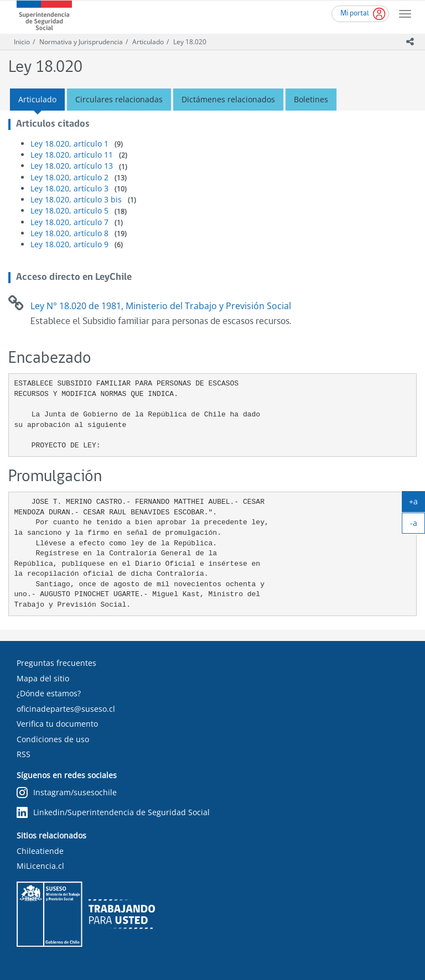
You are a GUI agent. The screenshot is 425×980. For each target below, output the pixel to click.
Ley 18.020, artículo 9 (69, 244)
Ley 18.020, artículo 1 (69, 144)
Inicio (22, 42)
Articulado (148, 42)
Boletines (311, 99)
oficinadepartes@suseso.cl (66, 709)
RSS (24, 754)
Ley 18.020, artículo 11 (72, 155)
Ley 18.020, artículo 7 (69, 222)
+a (417, 504)
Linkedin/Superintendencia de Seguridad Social (113, 813)
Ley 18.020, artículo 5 (69, 210)
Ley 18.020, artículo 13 (72, 166)
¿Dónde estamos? (49, 693)
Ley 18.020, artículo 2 (69, 177)
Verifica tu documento (57, 724)
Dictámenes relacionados (228, 99)
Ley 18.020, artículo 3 (69, 188)
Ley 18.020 (190, 42)
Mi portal (355, 14)
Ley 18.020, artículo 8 (69, 233)
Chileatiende (40, 851)
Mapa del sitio (43, 678)
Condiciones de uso (53, 739)
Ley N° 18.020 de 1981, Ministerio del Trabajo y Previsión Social (161, 306)
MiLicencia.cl (40, 866)
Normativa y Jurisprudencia (81, 42)
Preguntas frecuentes (56, 663)
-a (418, 525)
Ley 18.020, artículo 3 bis (76, 199)
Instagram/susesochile (67, 793)
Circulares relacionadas (119, 99)
